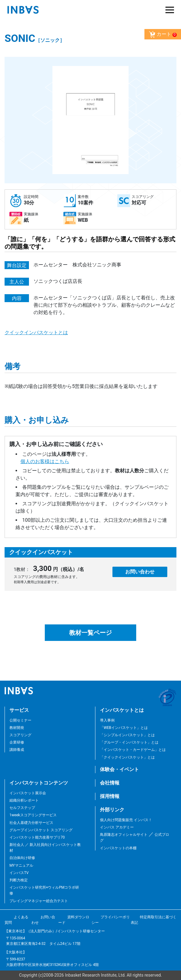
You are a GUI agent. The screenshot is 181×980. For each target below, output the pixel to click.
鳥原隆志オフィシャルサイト (124, 835)
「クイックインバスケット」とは (127, 757)
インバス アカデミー (117, 827)
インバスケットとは (122, 710)
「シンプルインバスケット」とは (127, 735)
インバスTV (19, 873)
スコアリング (20, 735)
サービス (19, 710)
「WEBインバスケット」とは (124, 728)
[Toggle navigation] (168, 10)
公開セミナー (20, 720)
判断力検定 (19, 880)
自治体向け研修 (22, 858)
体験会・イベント (119, 769)
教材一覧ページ (90, 633)
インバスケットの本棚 (118, 848)
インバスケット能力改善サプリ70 (37, 837)
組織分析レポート (24, 800)
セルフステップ (22, 808)
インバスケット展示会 (28, 793)
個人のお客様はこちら (45, 461)
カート (163, 35)
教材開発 (17, 728)
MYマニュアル (21, 865)
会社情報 (110, 783)
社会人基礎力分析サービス (31, 823)
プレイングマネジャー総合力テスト (39, 901)
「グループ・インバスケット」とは (129, 742)
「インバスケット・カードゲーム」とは (133, 750)
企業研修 (17, 742)
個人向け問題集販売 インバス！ (126, 820)
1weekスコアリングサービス (33, 815)
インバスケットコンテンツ (39, 783)
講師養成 (17, 750)
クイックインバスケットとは (36, 333)
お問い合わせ (140, 572)
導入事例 (107, 720)
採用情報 (110, 796)
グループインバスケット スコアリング (41, 830)
